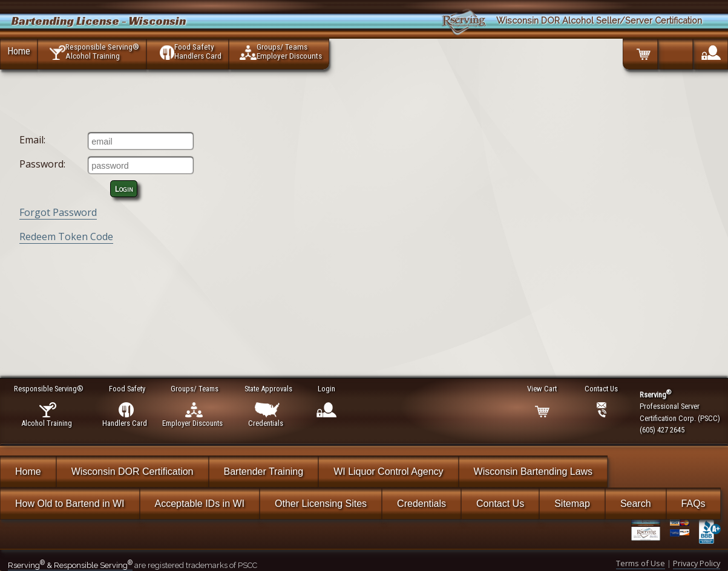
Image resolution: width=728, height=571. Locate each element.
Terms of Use (641, 563)
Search (636, 504)
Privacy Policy (697, 563)
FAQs (694, 504)
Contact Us (500, 504)
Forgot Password (58, 212)
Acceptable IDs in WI (200, 504)
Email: (32, 140)
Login (124, 189)
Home (19, 51)
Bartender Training (264, 471)
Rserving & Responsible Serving (70, 565)
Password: (42, 164)
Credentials (421, 504)
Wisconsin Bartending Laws (533, 471)
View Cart (543, 389)
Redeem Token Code (66, 237)
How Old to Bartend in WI (70, 504)
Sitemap (572, 504)
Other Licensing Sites (321, 504)
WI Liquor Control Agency (388, 471)
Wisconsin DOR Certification (133, 471)
